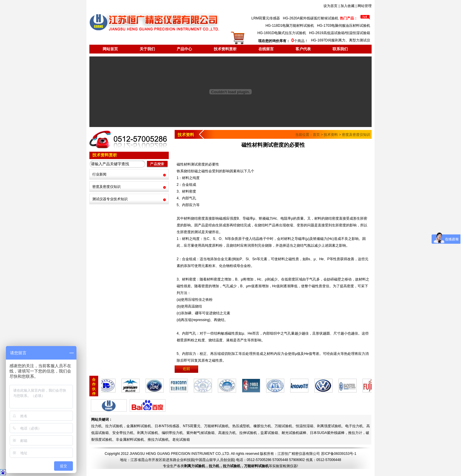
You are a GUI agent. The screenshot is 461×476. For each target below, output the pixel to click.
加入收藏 (348, 6)
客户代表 (303, 49)
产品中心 (184, 49)
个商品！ (283, 41)
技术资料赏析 (225, 49)
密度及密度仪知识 (106, 187)
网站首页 (110, 49)
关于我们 (147, 49)
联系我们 (340, 49)
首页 (316, 135)
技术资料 (331, 135)
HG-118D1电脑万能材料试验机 (290, 26)
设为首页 (330, 6)
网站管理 (365, 6)
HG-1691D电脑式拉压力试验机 (282, 33)
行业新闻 (99, 174)
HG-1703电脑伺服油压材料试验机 (344, 26)
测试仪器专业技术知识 (110, 199)
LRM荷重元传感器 (266, 18)
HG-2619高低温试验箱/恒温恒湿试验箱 (340, 33)
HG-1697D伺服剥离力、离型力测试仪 (341, 40)
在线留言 (266, 49)
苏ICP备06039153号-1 (339, 454)
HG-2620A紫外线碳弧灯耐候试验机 (311, 18)
